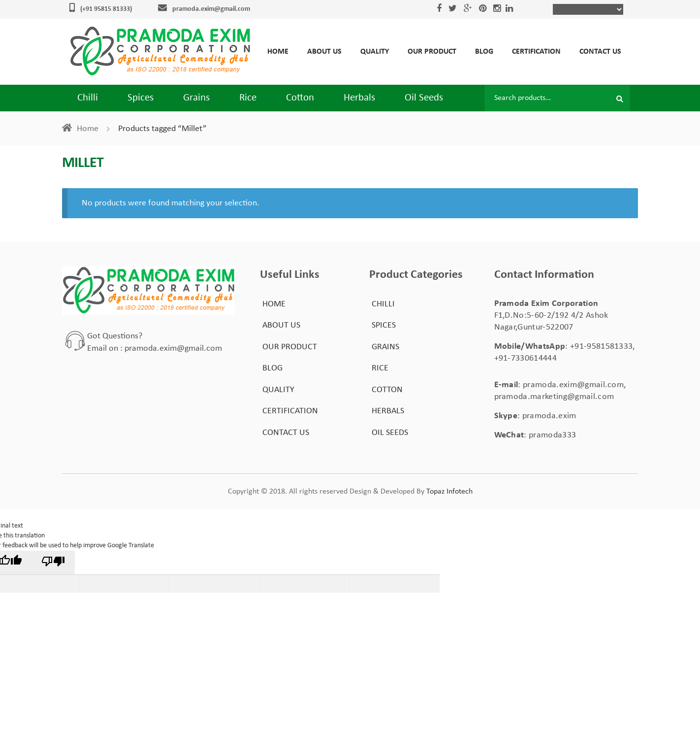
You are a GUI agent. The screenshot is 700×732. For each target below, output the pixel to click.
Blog (484, 52)
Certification (536, 52)
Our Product (432, 52)
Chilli (88, 98)
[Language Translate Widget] (588, 9)
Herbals (359, 98)
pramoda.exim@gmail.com (211, 9)
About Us (324, 52)
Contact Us (600, 52)
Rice (248, 98)
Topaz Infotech (449, 492)
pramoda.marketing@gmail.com (554, 397)
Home (278, 52)
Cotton (300, 98)
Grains (196, 98)
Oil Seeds (424, 98)
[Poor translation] (54, 563)
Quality (375, 52)
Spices (141, 98)
